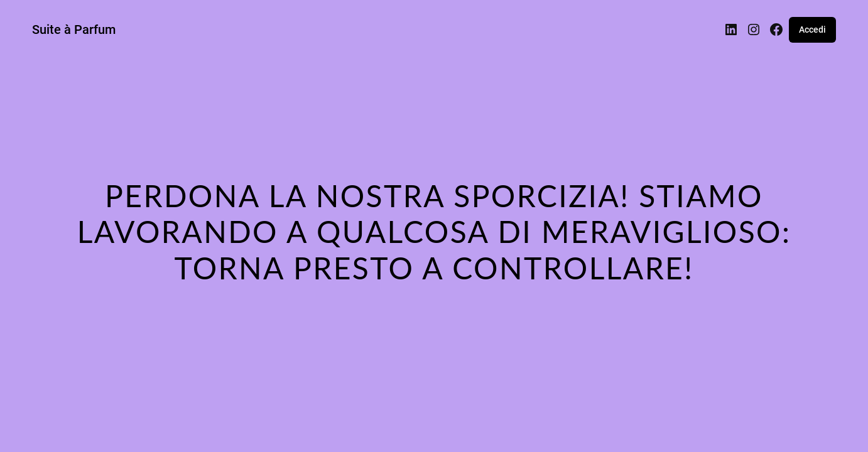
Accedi (812, 30)
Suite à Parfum (74, 30)
